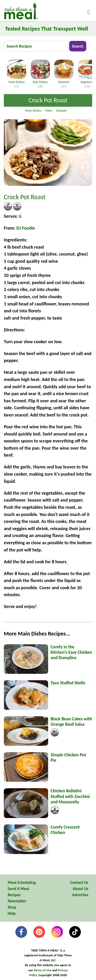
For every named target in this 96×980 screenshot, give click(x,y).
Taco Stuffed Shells (68, 683)
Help (12, 913)
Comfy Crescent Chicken (65, 830)
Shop (12, 907)
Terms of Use (42, 970)
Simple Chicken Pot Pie (68, 757)
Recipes (14, 895)
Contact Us (79, 882)
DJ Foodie (26, 228)
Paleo (49, 110)
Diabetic (62, 110)
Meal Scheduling (22, 882)
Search (78, 46)
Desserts (64, 80)
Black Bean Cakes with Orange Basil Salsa (71, 722)
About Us (81, 889)
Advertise (80, 895)
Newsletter (17, 901)
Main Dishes (17, 80)
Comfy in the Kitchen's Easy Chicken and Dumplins (71, 652)
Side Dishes (40, 80)
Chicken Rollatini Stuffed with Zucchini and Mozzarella (70, 796)
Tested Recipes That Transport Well (46, 29)
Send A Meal (18, 889)
